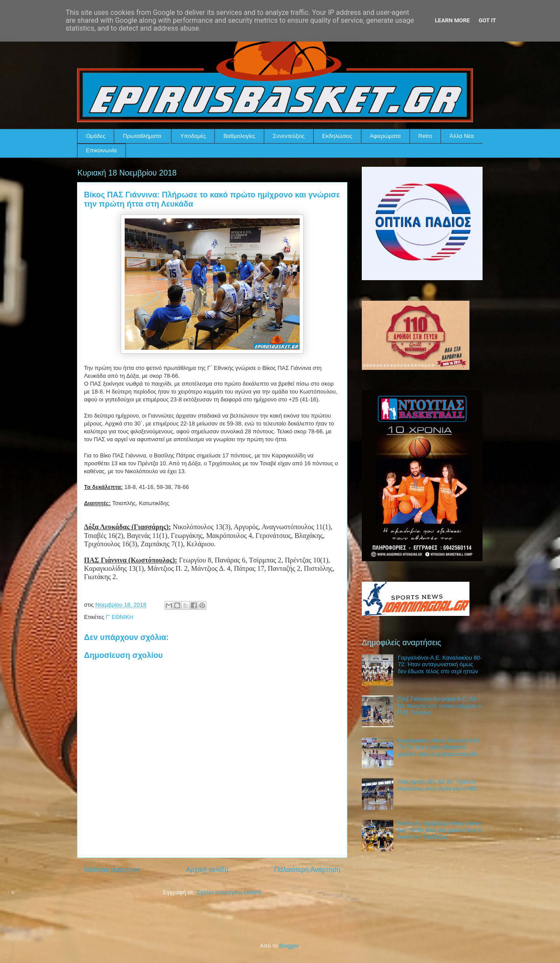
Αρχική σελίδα (207, 870)
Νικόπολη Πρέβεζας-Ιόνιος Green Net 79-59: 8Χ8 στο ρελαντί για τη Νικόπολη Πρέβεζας (440, 830)
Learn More (452, 20)
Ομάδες (96, 136)
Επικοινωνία (102, 150)
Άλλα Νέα (462, 136)
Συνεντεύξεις (289, 136)
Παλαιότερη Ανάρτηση (307, 870)
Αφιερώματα (385, 136)
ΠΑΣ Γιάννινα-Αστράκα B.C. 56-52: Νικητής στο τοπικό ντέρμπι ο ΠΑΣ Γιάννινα (439, 706)
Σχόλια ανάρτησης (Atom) (229, 892)
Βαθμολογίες (240, 136)
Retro (425, 136)
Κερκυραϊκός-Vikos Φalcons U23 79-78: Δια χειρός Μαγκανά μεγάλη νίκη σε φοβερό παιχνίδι (439, 747)
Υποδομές (193, 136)
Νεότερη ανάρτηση (112, 870)
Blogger (289, 946)
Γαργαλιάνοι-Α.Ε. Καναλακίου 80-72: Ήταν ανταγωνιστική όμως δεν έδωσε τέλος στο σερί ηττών (440, 664)
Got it (487, 20)
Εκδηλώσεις (337, 136)
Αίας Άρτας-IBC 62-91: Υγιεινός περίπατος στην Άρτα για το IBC (438, 785)
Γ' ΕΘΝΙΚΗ (120, 617)
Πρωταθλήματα (142, 136)
